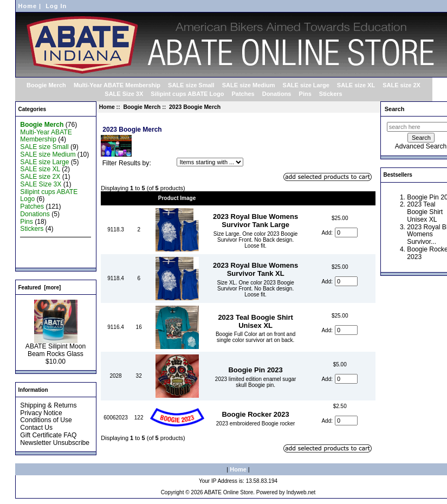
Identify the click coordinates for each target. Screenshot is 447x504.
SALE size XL (356, 85)
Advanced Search (421, 146)
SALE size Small (191, 85)
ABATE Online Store (229, 492)
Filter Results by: (127, 163)
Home (28, 6)
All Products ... (41, 259)
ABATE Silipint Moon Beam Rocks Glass (56, 347)
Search (395, 109)
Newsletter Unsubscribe (55, 443)
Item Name (255, 198)
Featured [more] (40, 287)
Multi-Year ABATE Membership (117, 85)
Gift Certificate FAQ (48, 435)
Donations (277, 94)
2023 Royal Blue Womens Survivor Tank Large (255, 221)
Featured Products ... (51, 251)
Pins (305, 94)
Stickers (331, 94)
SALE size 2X (401, 85)
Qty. (139, 198)
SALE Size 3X (124, 94)
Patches (243, 94)
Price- (340, 198)
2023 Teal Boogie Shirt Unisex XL (255, 321)
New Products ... (44, 244)
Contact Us (36, 428)
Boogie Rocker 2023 (255, 414)
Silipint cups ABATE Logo (187, 94)
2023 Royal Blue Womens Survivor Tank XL (255, 269)
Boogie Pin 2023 (255, 370)
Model (116, 198)
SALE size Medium (249, 85)
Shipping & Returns (48, 405)
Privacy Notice (41, 413)
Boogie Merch (142, 107)
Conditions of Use (46, 420)
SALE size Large (306, 85)
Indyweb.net (301, 492)
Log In (56, 6)
